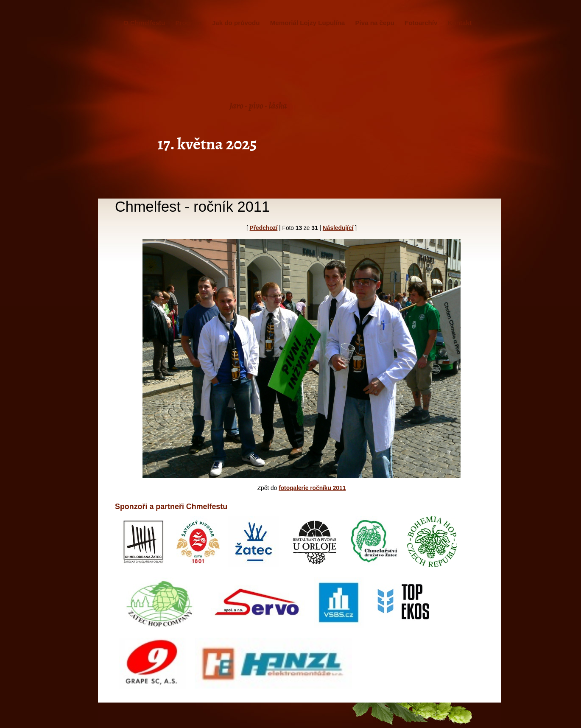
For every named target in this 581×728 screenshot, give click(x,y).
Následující (338, 228)
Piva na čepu (374, 23)
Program (189, 23)
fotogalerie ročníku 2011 (312, 488)
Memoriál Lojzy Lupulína (307, 23)
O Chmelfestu (144, 23)
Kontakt (460, 23)
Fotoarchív (421, 23)
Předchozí (264, 228)
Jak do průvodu (236, 23)
